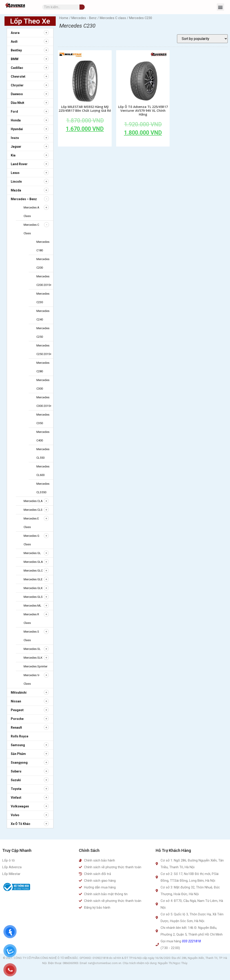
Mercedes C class (113, 18)
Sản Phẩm (18, 754)
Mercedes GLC (33, 571)
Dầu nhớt (18, 103)
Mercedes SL (32, 649)
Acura (15, 33)
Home (64, 18)
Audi (14, 42)
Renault (16, 728)
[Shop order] (202, 39)
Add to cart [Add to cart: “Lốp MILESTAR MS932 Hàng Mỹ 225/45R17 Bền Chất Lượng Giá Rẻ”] (85, 139)
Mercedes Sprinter (35, 666)
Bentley (16, 50)
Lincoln (16, 182)
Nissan (16, 701)
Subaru (16, 771)
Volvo (15, 815)
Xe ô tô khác (21, 824)
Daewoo (17, 94)
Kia (13, 155)
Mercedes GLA (33, 562)
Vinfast (16, 798)
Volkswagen (20, 806)
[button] (220, 7)
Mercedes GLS (33, 597)
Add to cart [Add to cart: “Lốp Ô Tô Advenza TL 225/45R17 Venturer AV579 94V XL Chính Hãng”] (143, 143)
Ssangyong (19, 763)
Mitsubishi (19, 693)
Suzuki (16, 780)
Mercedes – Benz (24, 199)
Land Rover (19, 164)
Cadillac (17, 68)
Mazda (16, 190)
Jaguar (16, 147)
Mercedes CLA (33, 501)
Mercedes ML (32, 606)
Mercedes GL (32, 553)
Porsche (17, 719)
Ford (14, 112)
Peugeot (17, 710)
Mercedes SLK (33, 658)
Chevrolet (18, 77)
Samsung (18, 745)
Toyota (16, 789)
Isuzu (15, 138)
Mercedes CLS (33, 510)
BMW (15, 59)
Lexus (15, 173)
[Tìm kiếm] (82, 7)
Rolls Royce (20, 736)
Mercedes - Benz (84, 18)
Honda (16, 120)
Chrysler (17, 85)
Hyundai (17, 129)
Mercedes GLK (33, 588)
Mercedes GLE (33, 579)
